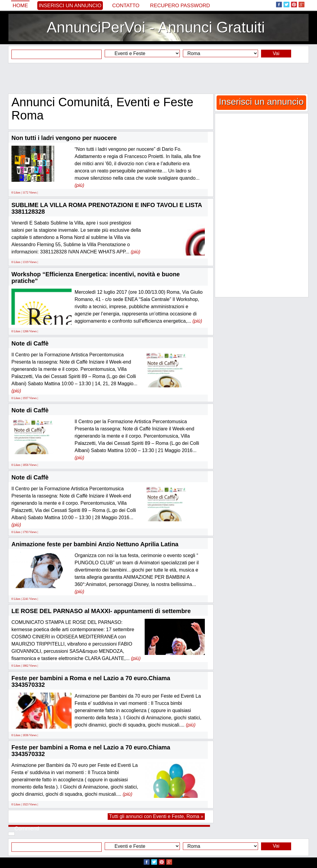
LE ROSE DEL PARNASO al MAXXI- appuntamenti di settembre (101, 611)
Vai (276, 53)
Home (20, 6)
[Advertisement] (158, 78)
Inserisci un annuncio (70, 6)
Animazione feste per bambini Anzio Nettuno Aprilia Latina (95, 544)
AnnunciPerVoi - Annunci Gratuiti (156, 27)
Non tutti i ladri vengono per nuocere (64, 138)
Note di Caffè (30, 343)
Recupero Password (180, 6)
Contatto (126, 6)
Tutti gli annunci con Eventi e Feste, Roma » (156, 816)
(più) (79, 185)
